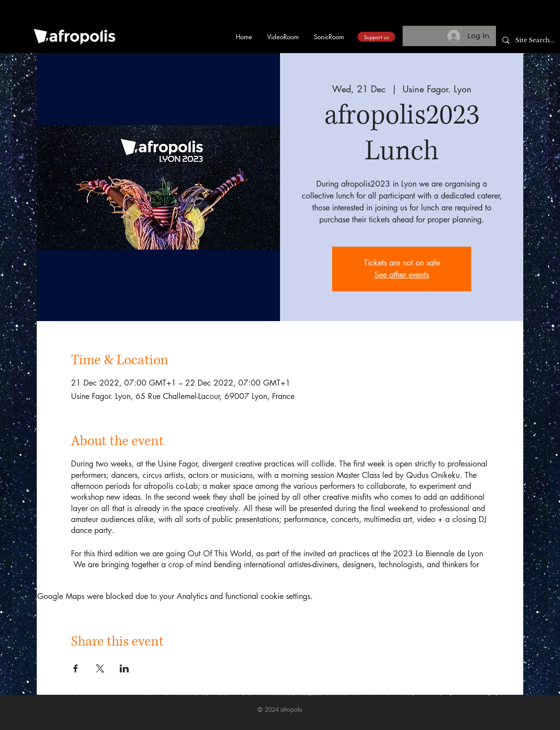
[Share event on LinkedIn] (124, 668)
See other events (402, 275)
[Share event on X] (100, 668)
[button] (517, 21)
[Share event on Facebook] (76, 668)
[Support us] (376, 37)
